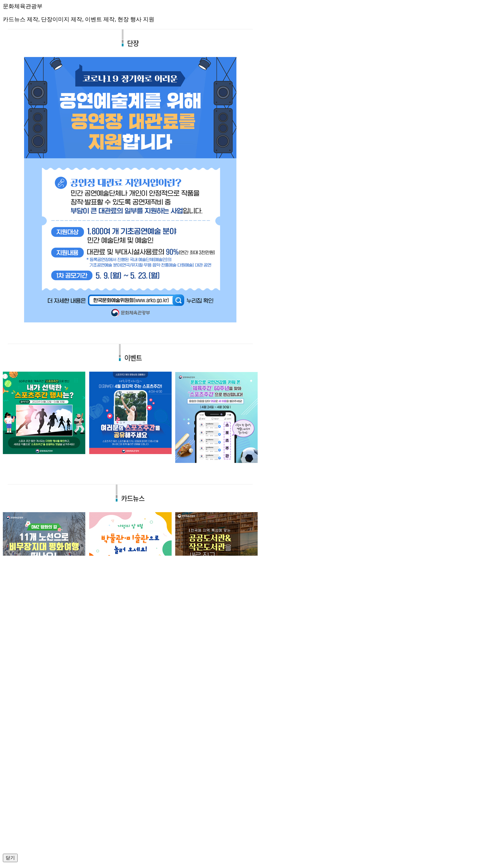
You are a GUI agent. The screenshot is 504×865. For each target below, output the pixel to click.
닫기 (10, 858)
